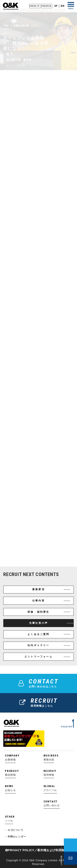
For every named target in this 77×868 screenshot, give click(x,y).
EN (63, 6)
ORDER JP (34, 6)
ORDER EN (46, 6)
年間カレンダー (17, 837)
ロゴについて (16, 830)
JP (56, 6)
